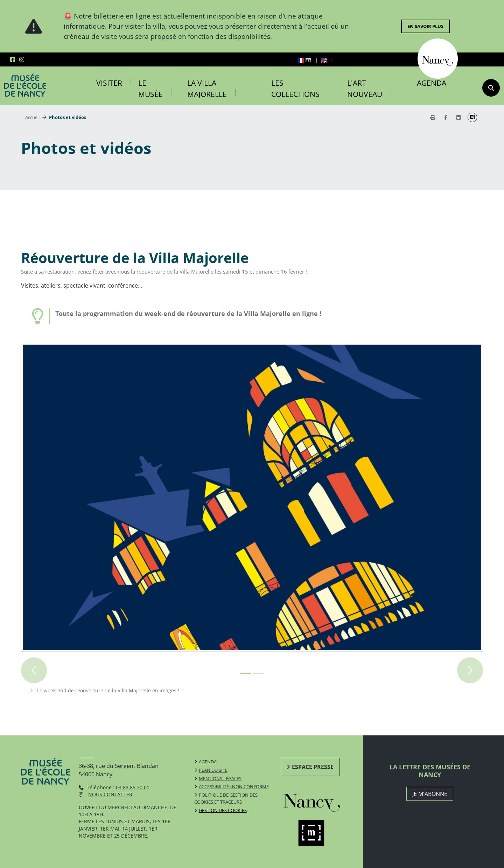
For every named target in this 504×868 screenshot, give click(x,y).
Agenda (432, 83)
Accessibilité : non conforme (234, 786)
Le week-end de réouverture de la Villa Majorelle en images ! (111, 690)
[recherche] (491, 88)
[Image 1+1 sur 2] (258, 674)
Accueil (32, 117)
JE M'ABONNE (430, 794)
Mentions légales (220, 778)
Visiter (109, 83)
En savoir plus (425, 26)
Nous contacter (110, 794)
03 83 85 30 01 (133, 787)
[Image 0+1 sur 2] (246, 674)
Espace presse (313, 767)
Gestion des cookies (223, 810)
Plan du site (213, 770)
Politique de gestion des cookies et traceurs (226, 798)
